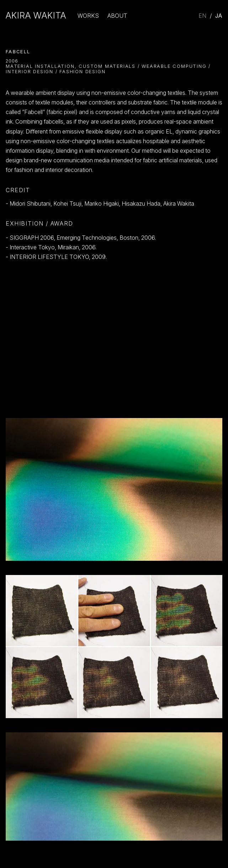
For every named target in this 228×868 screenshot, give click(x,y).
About (117, 16)
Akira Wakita (36, 16)
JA (219, 16)
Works (88, 16)
